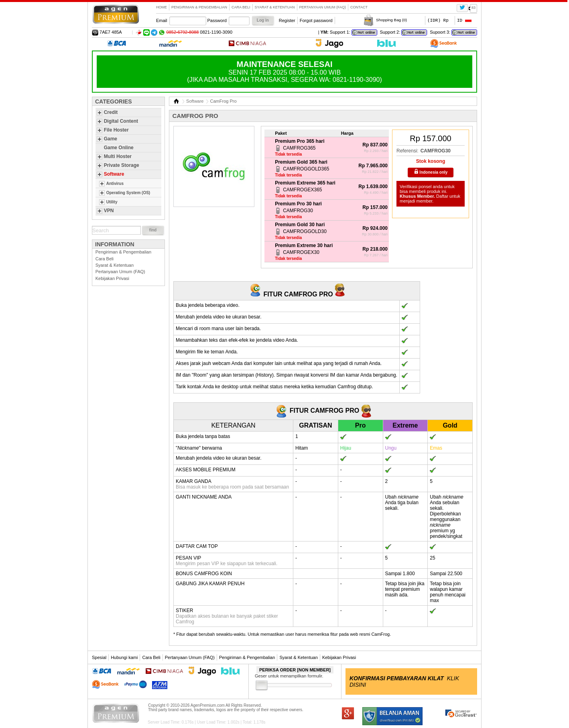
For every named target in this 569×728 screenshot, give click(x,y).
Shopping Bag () (391, 20)
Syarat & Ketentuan (275, 7)
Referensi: (407, 151)
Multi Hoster (118, 156)
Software (114, 174)
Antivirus (115, 184)
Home (162, 7)
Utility (112, 202)
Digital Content (121, 121)
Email (162, 20)
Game (111, 139)
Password (217, 20)
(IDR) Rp (438, 20)
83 (473, 8)
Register (287, 20)
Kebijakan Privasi (112, 278)
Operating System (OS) (128, 193)
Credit (111, 112)
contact (359, 7)
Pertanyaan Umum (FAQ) (323, 7)
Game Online (119, 148)
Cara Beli (241, 7)
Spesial (99, 657)
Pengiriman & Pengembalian (199, 7)
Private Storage (122, 165)
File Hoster (116, 130)
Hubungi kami (124, 657)
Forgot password (316, 20)
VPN (109, 211)
